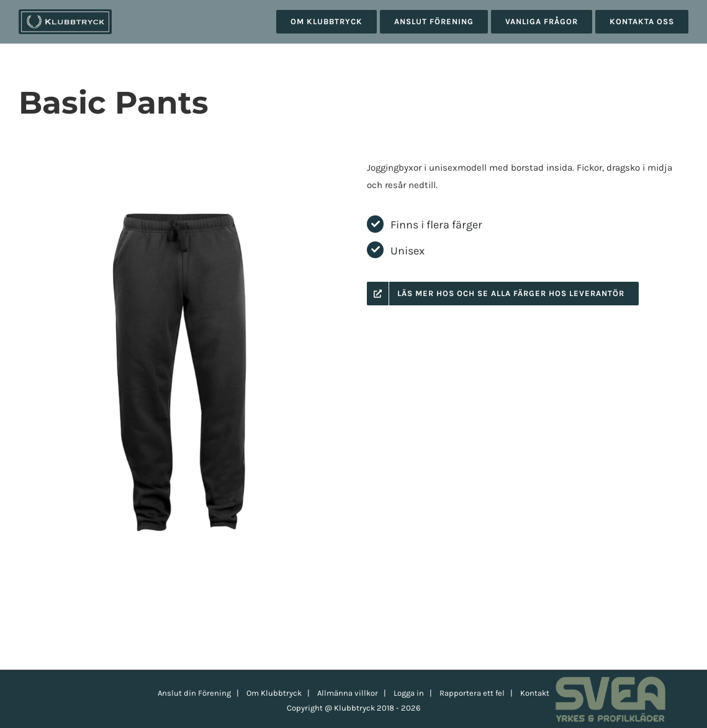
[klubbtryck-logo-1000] (65, 14)
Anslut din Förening (194, 693)
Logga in (409, 693)
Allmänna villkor (348, 693)
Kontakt (535, 693)
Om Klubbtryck (274, 693)
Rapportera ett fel (472, 693)
